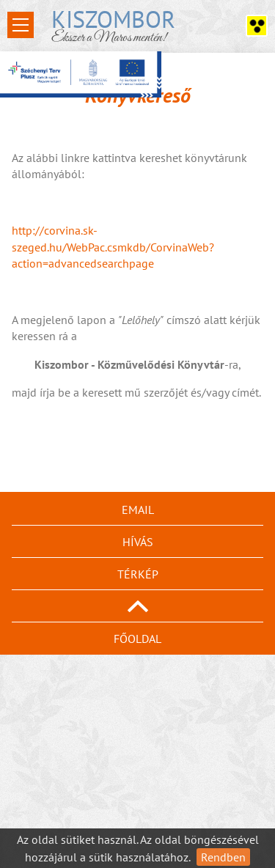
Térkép (138, 574)
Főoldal (137, 639)
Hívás (138, 542)
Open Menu (21, 25)
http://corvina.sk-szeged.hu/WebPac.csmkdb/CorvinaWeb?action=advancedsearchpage (113, 247)
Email (138, 510)
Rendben (223, 857)
